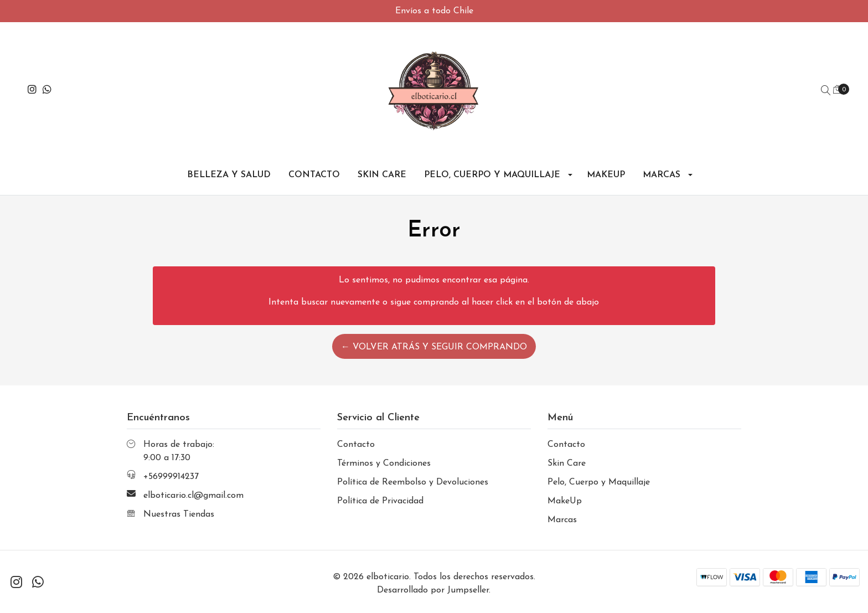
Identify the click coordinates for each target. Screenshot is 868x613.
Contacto (314, 175)
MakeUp (606, 175)
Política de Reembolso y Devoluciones (413, 482)
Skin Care (382, 175)
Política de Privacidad (380, 501)
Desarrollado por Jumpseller (433, 590)
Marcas (662, 175)
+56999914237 (171, 477)
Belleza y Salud (229, 175)
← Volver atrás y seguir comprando (434, 347)
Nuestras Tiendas (179, 514)
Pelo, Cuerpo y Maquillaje (492, 175)
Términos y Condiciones (384, 463)
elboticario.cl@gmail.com (193, 496)
